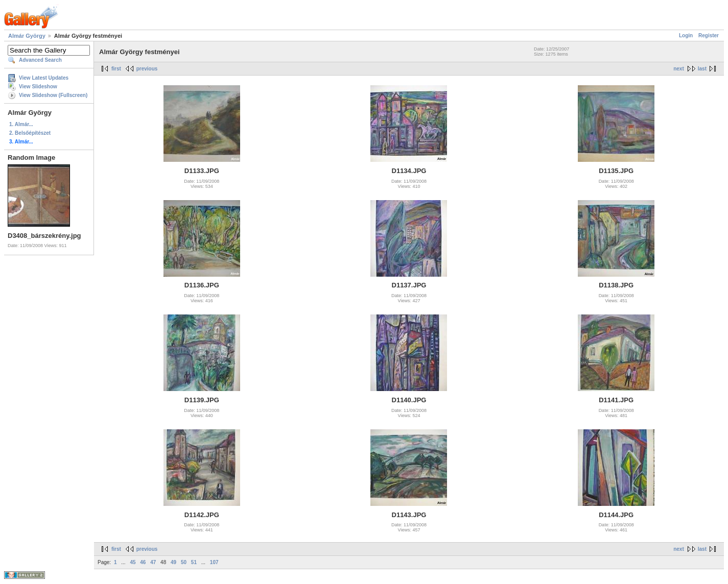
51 (194, 562)
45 (133, 562)
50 (184, 562)
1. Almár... (21, 124)
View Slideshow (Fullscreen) (53, 95)
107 (214, 562)
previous (147, 69)
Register (709, 35)
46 (143, 562)
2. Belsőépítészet (30, 133)
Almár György (27, 36)
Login (686, 35)
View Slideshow (38, 87)
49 (173, 562)
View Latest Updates (44, 78)
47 (153, 562)
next (679, 69)
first (116, 69)
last (702, 69)
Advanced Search (40, 60)
